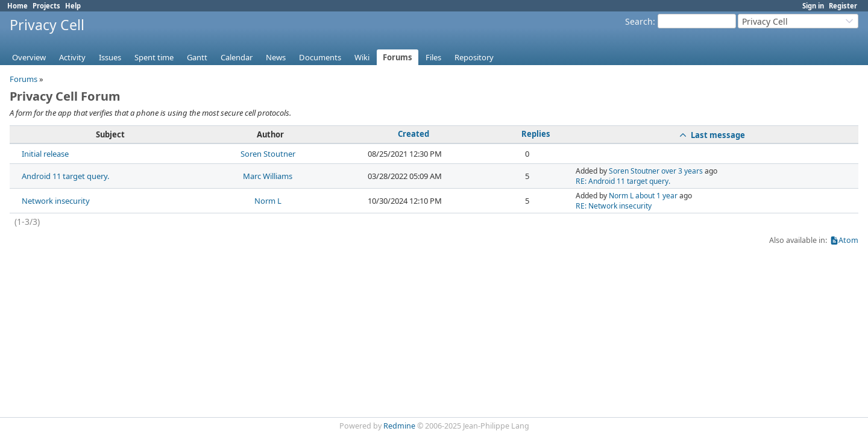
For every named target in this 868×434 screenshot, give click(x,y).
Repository (474, 57)
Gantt (197, 57)
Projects (46, 6)
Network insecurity (56, 201)
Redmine (399, 426)
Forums (398, 57)
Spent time (154, 57)
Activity (72, 57)
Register (843, 6)
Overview (29, 57)
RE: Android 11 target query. (623, 181)
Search (639, 21)
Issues (110, 57)
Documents (320, 57)
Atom (848, 240)
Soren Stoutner (268, 154)
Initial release (45, 154)
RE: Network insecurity (614, 206)
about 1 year (656, 196)
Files (433, 57)
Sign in (813, 6)
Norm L (268, 201)
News (276, 57)
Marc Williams (268, 176)
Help (73, 6)
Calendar (237, 57)
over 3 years (682, 171)
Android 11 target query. (65, 176)
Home (17, 6)
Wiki (362, 57)
